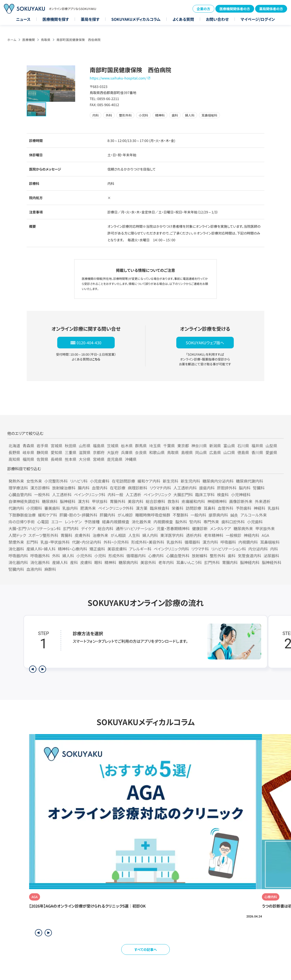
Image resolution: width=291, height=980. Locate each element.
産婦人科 (60, 562)
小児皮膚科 (100, 481)
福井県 (257, 446)
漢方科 (84, 501)
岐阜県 (28, 452)
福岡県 (28, 459)
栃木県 (127, 446)
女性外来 (34, 481)
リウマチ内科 (160, 488)
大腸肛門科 (183, 494)
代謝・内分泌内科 (87, 542)
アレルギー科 (140, 549)
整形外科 (218, 556)
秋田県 (71, 446)
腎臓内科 (16, 569)
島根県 (187, 452)
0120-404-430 (89, 343)
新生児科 (170, 481)
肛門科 (32, 542)
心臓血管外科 (178, 556)
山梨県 (271, 446)
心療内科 (156, 556)
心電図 (43, 522)
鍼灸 (234, 515)
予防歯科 (243, 508)
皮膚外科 (82, 535)
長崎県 (57, 459)
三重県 (71, 452)
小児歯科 (255, 522)
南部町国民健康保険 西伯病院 (79, 40)
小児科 (100, 556)
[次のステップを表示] (42, 669)
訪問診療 (194, 508)
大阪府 (113, 452)
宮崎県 (99, 459)
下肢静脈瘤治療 (22, 515)
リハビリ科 (79, 481)
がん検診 (125, 515)
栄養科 (178, 508)
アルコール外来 (254, 515)
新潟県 (215, 446)
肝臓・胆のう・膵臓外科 (78, 515)
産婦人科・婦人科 (41, 549)
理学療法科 (18, 488)
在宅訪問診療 (123, 481)
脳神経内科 (250, 562)
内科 (274, 549)
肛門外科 (212, 562)
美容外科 (148, 562)
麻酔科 (50, 569)
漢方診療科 (40, 488)
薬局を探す (90, 19)
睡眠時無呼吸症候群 (153, 515)
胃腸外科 (118, 501)
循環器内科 (136, 556)
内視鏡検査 (163, 522)
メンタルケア (221, 528)
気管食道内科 (250, 556)
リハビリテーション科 (229, 549)
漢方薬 (142, 508)
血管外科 (226, 508)
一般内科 (198, 515)
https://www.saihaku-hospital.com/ (118, 78)
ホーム (12, 40)
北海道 (14, 446)
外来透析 (263, 501)
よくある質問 (183, 19)
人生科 (134, 535)
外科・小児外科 (116, 542)
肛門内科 (71, 528)
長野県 (14, 452)
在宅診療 (118, 488)
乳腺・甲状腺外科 (55, 542)
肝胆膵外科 (227, 488)
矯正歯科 (97, 549)
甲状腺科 (100, 501)
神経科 (259, 508)
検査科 (223, 494)
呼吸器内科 (18, 556)
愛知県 (57, 452)
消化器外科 (40, 562)
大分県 (85, 459)
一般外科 (42, 494)
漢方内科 (210, 542)
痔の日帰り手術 (22, 522)
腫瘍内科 (207, 488)
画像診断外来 (241, 501)
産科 (74, 562)
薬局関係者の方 (271, 9)
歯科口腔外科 (233, 522)
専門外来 (211, 522)
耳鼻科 (210, 508)
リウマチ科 (200, 549)
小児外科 (84, 556)
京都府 (99, 452)
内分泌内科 (258, 549)
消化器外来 (141, 522)
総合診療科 (155, 501)
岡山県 (201, 452)
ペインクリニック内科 (171, 549)
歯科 (232, 556)
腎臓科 (259, 488)
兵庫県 (127, 452)
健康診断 (200, 528)
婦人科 (68, 556)
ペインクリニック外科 (116, 508)
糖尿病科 (50, 501)
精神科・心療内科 (73, 549)
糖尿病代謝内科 (250, 481)
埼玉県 (155, 446)
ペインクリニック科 (90, 494)
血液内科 (34, 569)
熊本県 (71, 459)
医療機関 (29, 40)
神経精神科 (217, 501)
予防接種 (92, 522)
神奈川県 (199, 446)
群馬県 (141, 446)
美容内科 (136, 501)
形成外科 (116, 556)
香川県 (257, 452)
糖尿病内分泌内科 (218, 481)
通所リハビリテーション (135, 528)
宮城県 (57, 446)
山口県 (229, 452)
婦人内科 (150, 535)
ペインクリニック (157, 494)
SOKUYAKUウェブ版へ (205, 343)
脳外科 (181, 522)
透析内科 (194, 535)
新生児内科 (190, 481)
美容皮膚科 (117, 549)
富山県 (229, 446)
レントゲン (73, 522)
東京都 (183, 446)
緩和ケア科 (48, 515)
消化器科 (16, 549)
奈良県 (141, 452)
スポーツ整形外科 (43, 535)
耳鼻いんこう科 (189, 562)
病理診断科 (137, 488)
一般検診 (234, 535)
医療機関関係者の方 (235, 9)
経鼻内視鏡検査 (116, 522)
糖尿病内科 (128, 562)
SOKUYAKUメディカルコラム (136, 19)
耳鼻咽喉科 (270, 542)
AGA (265, 535)
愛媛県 (271, 452)
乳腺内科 (70, 508)
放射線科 (200, 556)
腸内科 (84, 488)
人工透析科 (62, 494)
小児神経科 (241, 494)
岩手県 (42, 446)
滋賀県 (85, 452)
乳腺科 (274, 508)
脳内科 (245, 488)
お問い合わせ (217, 19)
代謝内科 (16, 508)
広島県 (215, 452)
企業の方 (203, 9)
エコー (57, 522)
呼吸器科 (228, 542)
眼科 (98, 562)
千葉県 (169, 446)
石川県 (243, 446)
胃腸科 (66, 535)
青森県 (28, 446)
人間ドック (17, 535)
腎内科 (195, 522)
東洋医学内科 (172, 535)
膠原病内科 (218, 515)
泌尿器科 (271, 556)
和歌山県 (157, 452)
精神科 (110, 562)
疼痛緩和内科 (193, 501)
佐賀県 (42, 459)
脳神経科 (68, 501)
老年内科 (166, 562)
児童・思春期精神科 (173, 528)
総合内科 (105, 528)
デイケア (88, 528)
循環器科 (192, 542)
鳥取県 (46, 40)
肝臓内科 (107, 515)
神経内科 (251, 535)
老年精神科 (214, 535)
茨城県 (113, 446)
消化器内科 (18, 562)
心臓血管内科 (20, 494)
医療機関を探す (56, 19)
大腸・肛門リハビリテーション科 (35, 528)
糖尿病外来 (243, 528)
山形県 (85, 446)
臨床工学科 (205, 494)
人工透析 (133, 494)
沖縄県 (131, 459)
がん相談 (118, 535)
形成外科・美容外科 (148, 542)
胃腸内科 (230, 562)
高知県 (14, 459)
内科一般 (115, 494)
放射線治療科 (64, 488)
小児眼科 (34, 508)
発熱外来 (16, 481)
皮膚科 (86, 562)
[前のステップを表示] (33, 669)
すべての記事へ (146, 949)
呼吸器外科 (40, 556)
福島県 (99, 446)
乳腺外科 (174, 542)
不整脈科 (180, 515)
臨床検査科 (160, 508)
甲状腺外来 (265, 528)
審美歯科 (52, 508)
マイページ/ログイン (258, 19)
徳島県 (243, 452)
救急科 (173, 501)
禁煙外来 (16, 542)
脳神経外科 (272, 562)
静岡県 (42, 452)
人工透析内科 (185, 488)
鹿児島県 (115, 459)
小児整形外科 (56, 481)
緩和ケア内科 (149, 481)
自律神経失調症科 (24, 501)
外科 (56, 556)
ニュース (23, 19)
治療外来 (100, 535)
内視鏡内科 (248, 542)
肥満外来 (88, 508)
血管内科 (100, 488)
